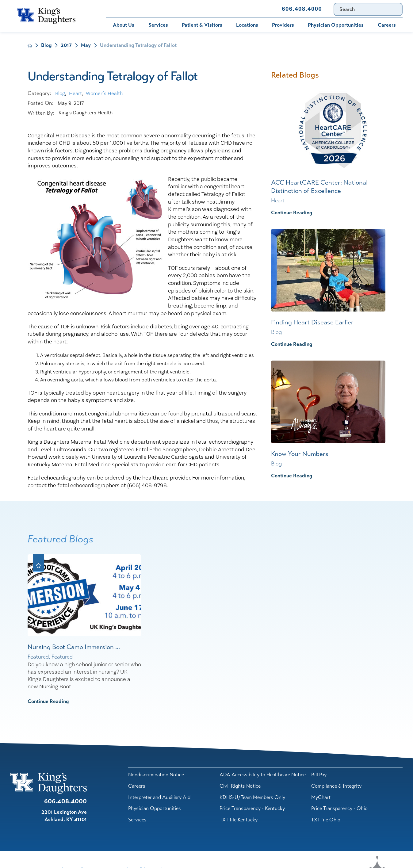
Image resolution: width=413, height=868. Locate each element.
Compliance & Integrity (336, 786)
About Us (124, 25)
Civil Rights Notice (240, 786)
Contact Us (256, 9)
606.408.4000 (302, 9)
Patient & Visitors (202, 25)
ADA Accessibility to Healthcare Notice (263, 775)
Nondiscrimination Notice (156, 775)
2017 (66, 45)
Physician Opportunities (336, 25)
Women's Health (104, 94)
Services (158, 25)
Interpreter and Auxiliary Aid (159, 797)
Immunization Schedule (203, 9)
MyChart (153, 9)
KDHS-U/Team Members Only (252, 797)
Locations (247, 25)
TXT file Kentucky (239, 820)
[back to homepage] (30, 46)
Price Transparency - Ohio (339, 808)
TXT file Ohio (326, 820)
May (86, 45)
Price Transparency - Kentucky (252, 808)
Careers (387, 25)
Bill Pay (120, 9)
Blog (46, 45)
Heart (75, 94)
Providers (283, 25)
